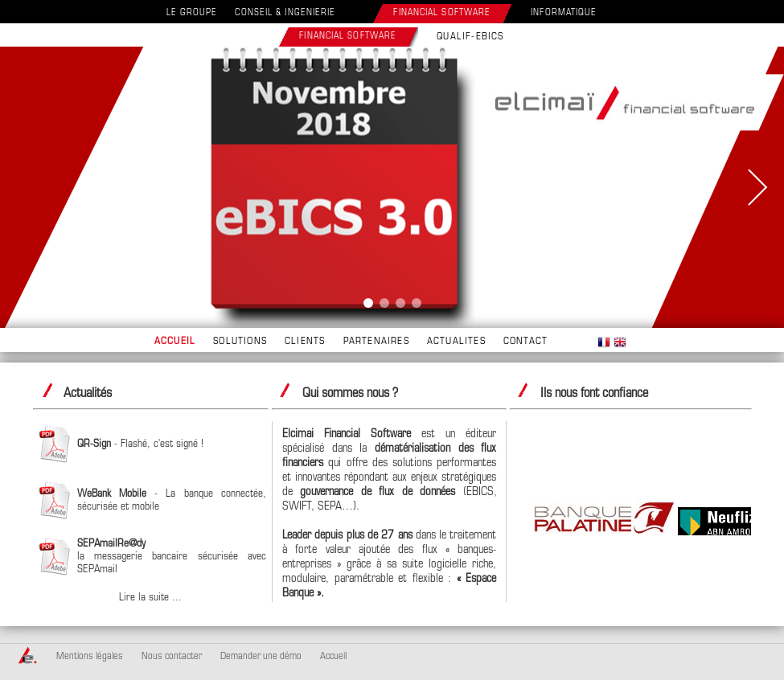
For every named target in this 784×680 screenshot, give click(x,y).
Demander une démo (261, 657)
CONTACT (525, 342)
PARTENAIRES (376, 342)
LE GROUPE (192, 13)
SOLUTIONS (240, 342)
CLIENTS (305, 342)
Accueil (333, 657)
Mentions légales (90, 657)
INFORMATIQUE (564, 13)
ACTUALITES (456, 342)
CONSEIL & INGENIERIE (285, 13)
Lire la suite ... (150, 598)
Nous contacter (172, 657)
